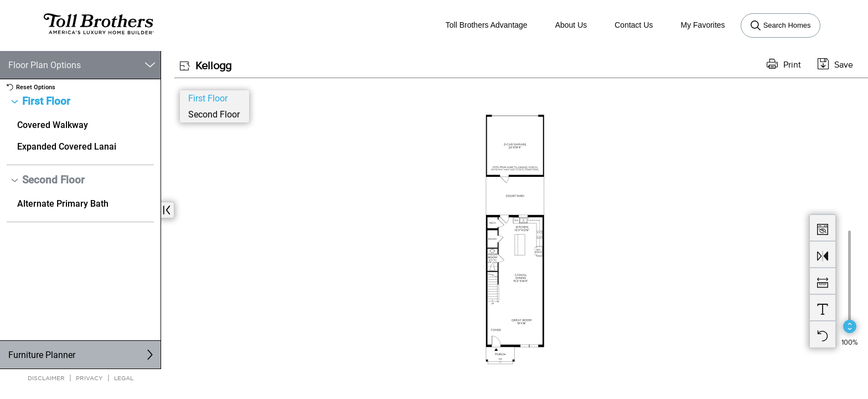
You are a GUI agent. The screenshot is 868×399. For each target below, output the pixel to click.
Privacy (89, 378)
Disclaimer (46, 378)
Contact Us (634, 25)
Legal (124, 378)
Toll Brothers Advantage (487, 25)
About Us (571, 25)
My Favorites (703, 25)
